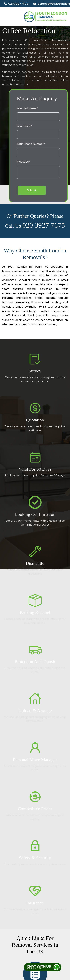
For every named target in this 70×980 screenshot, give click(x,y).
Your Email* (24, 126)
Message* (24, 162)
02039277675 (16, 4)
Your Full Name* (27, 108)
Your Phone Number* (31, 144)
